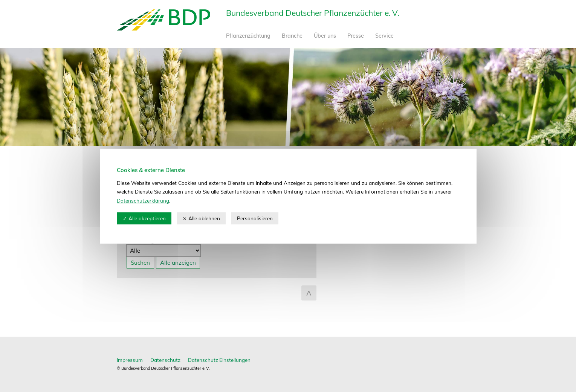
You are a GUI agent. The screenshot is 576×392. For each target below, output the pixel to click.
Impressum (130, 360)
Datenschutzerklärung (143, 201)
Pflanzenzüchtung (248, 36)
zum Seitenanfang (309, 293)
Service (384, 36)
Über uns (325, 36)
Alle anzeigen (178, 263)
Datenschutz (165, 360)
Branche (292, 36)
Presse (356, 36)
